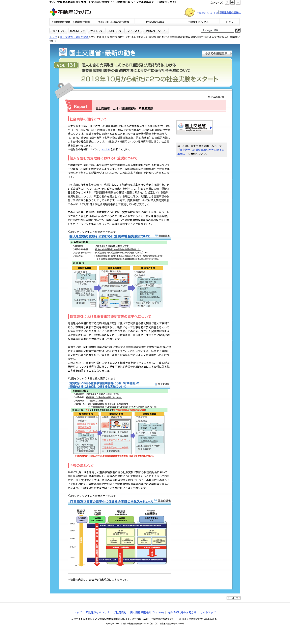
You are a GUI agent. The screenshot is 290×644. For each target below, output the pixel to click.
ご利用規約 (120, 612)
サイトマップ (208, 612)
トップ (53, 37)
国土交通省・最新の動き (74, 37)
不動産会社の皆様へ (230, 12)
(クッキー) (158, 612)
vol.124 (106, 149)
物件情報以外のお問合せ (182, 612)
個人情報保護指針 (141, 612)
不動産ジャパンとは (207, 13)
